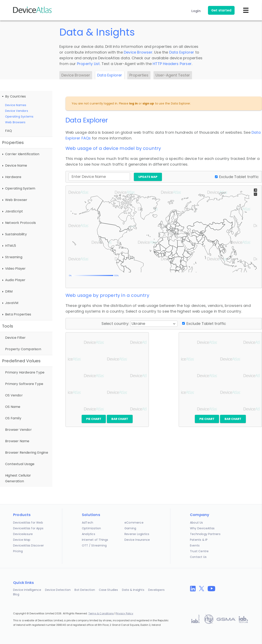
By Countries (15, 96)
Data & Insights (133, 590)
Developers (156, 590)
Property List (88, 64)
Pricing (18, 551)
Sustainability (16, 234)
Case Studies (108, 590)
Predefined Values (21, 361)
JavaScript (14, 211)
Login (196, 11)
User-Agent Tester (173, 75)
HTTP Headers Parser (172, 64)
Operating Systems (19, 117)
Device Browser (138, 52)
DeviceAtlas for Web (28, 523)
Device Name (16, 165)
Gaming (130, 528)
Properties (139, 75)
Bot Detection (85, 590)
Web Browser (16, 200)
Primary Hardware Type (25, 372)
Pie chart (94, 419)
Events (195, 545)
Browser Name (17, 441)
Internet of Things (95, 540)
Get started (221, 10)
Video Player (15, 269)
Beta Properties (18, 314)
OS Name (13, 407)
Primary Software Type (24, 384)
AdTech (88, 523)
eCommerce (134, 523)
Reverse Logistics (137, 534)
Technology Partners (205, 534)
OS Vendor (14, 395)
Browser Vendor (18, 430)
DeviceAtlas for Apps (28, 528)
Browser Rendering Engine (27, 453)
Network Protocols (20, 223)
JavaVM (12, 303)
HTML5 (11, 246)
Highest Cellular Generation (18, 478)
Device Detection (58, 590)
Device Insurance (137, 540)
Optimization (91, 528)
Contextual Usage (20, 464)
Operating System (20, 188)
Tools (8, 326)
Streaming (14, 257)
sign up (148, 103)
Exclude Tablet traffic (239, 177)
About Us (196, 523)
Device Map (22, 540)
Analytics (89, 534)
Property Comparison (23, 349)
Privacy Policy (125, 613)
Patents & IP (199, 540)
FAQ (9, 131)
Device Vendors (17, 111)
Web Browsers (15, 122)
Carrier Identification (22, 154)
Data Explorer (182, 52)
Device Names (16, 105)
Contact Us (198, 557)
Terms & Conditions (101, 613)
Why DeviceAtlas (202, 528)
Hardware (13, 177)
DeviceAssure (23, 534)
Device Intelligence (27, 590)
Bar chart (120, 419)
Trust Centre (199, 551)
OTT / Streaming (94, 545)
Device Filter (15, 338)
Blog (16, 594)
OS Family (13, 418)
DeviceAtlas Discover (28, 545)
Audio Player (15, 280)
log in (133, 103)
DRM (9, 291)
